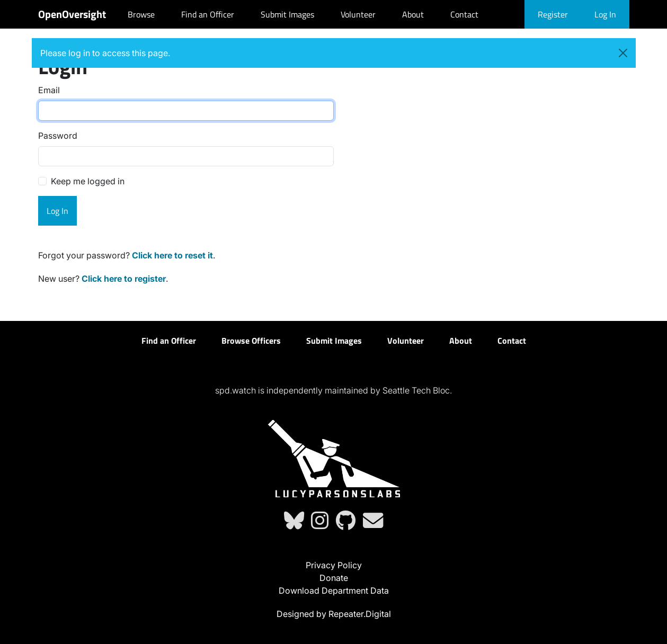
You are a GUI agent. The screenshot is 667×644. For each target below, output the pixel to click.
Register (553, 14)
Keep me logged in (88, 181)
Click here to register (124, 279)
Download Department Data (334, 591)
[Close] (623, 53)
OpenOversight (72, 14)
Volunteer (358, 14)
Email (49, 90)
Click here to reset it (172, 255)
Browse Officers (251, 341)
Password (58, 136)
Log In (605, 14)
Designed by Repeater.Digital (334, 614)
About (413, 14)
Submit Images (287, 14)
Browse (141, 14)
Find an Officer (208, 14)
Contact (464, 14)
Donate (334, 578)
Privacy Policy (334, 565)
